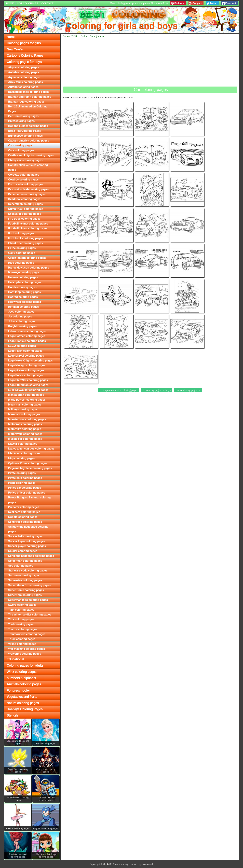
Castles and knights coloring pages (31, 155)
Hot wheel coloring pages (25, 302)
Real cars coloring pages (24, 512)
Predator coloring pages (24, 507)
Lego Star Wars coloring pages (28, 380)
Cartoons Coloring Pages (25, 55)
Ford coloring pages (21, 233)
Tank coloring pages (21, 610)
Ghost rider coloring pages (25, 243)
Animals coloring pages (24, 684)
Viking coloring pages (22, 644)
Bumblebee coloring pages (25, 136)
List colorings (28, 3)
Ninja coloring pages (22, 458)
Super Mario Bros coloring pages (30, 585)
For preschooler (18, 690)
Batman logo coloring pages (26, 102)
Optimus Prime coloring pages (28, 463)
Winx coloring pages (22, 672)
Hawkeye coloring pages (24, 272)
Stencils (13, 715)
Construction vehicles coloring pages (28, 167)
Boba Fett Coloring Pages (25, 131)
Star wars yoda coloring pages (28, 571)
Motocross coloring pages (25, 424)
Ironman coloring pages (24, 307)
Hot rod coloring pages (23, 297)
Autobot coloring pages (23, 87)
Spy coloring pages (21, 566)
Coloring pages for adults (25, 665)
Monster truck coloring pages (27, 419)
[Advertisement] (150, 62)
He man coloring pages (23, 277)
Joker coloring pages (22, 321)
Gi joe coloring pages (22, 248)
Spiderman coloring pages (25, 561)
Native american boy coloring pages (31, 449)
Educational (15, 659)
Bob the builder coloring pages (28, 126)
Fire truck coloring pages (24, 219)
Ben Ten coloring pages (23, 116)
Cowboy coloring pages (23, 180)
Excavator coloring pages (25, 214)
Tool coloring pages (21, 624)
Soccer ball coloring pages (25, 536)
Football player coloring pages (28, 228)
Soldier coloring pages (23, 551)
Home (10, 3)
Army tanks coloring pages (26, 82)
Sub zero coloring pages (24, 575)
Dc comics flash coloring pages (29, 189)
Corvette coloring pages (24, 175)
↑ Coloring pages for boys (157, 390)
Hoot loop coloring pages (25, 292)
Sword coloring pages (22, 605)
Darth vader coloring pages (26, 184)
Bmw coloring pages (21, 121)
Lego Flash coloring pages (25, 351)
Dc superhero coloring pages (27, 194)
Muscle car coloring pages (25, 439)
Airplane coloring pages (24, 67)
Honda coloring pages (22, 287)
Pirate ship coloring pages (25, 478)
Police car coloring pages (25, 488)
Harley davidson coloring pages (29, 268)
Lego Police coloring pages (26, 375)
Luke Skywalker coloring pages (28, 390)
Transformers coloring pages (27, 634)
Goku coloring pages (22, 253)
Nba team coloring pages (24, 453)
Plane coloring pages (22, 483)
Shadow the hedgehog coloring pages (28, 529)
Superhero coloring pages (25, 595)
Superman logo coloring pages (28, 600)
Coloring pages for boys (24, 62)
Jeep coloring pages (21, 312)
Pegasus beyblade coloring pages (30, 468)
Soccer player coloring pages (27, 546)
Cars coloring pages (21, 150)
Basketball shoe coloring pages (29, 92)
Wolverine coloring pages (25, 654)
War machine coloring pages (27, 649)
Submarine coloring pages (25, 580)
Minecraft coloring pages (24, 414)
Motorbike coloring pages (25, 429)
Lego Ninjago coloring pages (27, 365)
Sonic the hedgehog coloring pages (31, 556)
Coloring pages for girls (24, 43)
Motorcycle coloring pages (25, 434)
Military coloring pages (23, 409)
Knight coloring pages (23, 326)
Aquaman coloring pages (24, 77)
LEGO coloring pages (22, 346)
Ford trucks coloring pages (26, 238)
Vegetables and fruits (22, 697)
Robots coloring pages (23, 517)
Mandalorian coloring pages (26, 395)
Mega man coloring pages (25, 405)
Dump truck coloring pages (26, 209)
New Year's (15, 49)
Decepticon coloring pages (25, 204)
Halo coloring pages (21, 263)
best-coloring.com (124, 864)
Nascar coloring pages (23, 444)
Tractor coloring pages (23, 629)
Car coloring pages (21, 145)
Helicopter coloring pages (25, 282)
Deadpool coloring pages (24, 199)
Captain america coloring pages (29, 141)
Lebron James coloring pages (27, 331)
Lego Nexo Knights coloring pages (31, 361)
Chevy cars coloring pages (25, 160)
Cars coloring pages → (188, 390)
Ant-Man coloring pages (24, 72)
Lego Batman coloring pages (27, 336)
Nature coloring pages (23, 703)
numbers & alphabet (21, 678)
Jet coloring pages (20, 317)
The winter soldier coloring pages (30, 615)
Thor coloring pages (21, 619)
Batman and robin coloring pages (30, 97)
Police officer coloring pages (27, 493)
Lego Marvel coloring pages (26, 356)
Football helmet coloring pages (28, 224)
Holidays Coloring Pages (25, 709)
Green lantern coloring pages (27, 258)
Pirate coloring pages (22, 473)
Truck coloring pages (22, 639)
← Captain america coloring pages (119, 390)
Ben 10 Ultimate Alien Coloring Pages (28, 109)
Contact (47, 3)
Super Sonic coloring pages (26, 590)
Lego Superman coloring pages (28, 385)
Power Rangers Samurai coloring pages (30, 500)
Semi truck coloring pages (25, 522)
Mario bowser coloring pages (27, 400)
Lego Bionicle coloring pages (27, 341)
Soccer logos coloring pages (27, 541)
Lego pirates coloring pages (26, 370)
